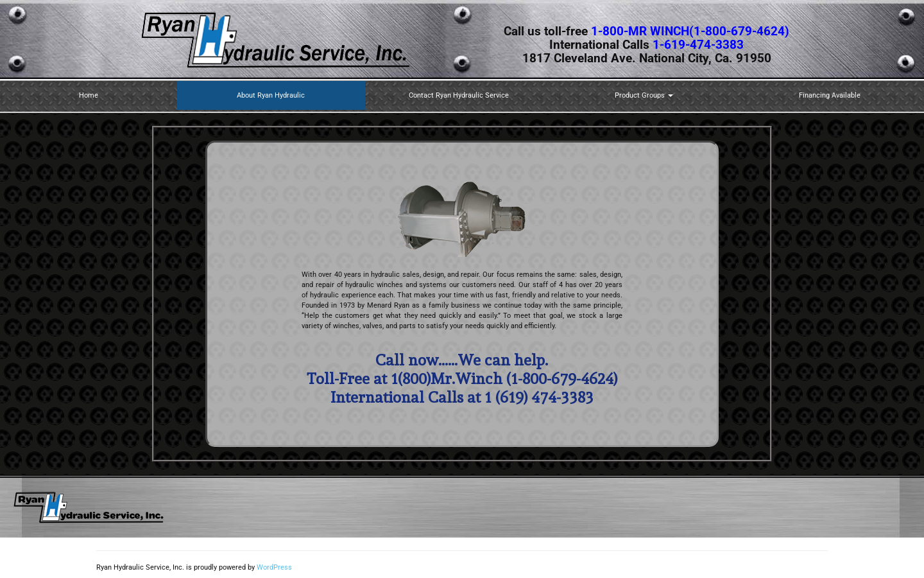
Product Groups (644, 95)
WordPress (274, 567)
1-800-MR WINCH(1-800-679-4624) (690, 31)
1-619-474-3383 (698, 45)
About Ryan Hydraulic (271, 95)
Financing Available (830, 95)
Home (89, 95)
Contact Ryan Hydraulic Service (459, 95)
